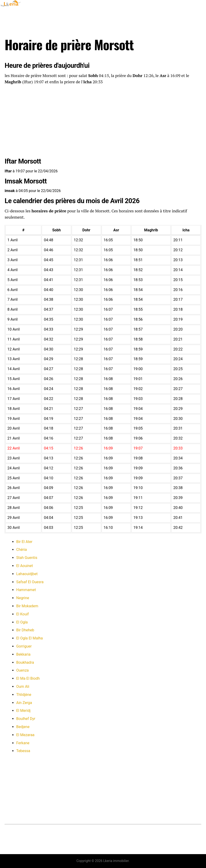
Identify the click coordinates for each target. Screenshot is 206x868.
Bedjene (23, 727)
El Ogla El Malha (30, 638)
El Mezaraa (25, 735)
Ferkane (23, 743)
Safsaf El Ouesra (30, 582)
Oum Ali (23, 687)
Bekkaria (23, 654)
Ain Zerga (24, 703)
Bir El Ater (24, 542)
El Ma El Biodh (28, 678)
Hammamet (26, 590)
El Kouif (23, 614)
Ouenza (23, 670)
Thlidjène (24, 695)
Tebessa (23, 751)
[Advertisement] (103, 122)
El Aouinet (25, 566)
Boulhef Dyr (26, 719)
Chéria (22, 550)
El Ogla (22, 622)
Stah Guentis (27, 558)
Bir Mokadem (27, 606)
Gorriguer (24, 646)
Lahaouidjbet (27, 574)
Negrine (23, 598)
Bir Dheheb (25, 630)
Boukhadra (25, 662)
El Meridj (23, 711)
